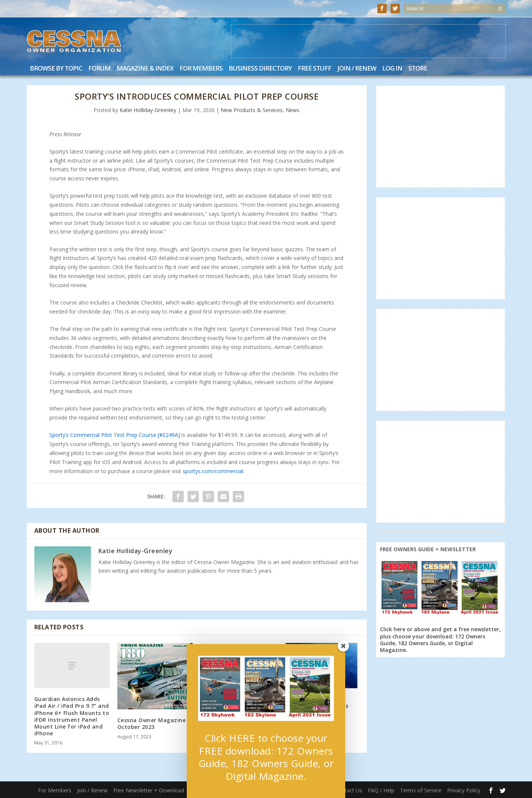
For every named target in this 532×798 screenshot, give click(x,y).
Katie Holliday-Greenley (148, 110)
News (293, 110)
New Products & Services (252, 110)
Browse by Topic (56, 69)
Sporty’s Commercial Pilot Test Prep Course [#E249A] (115, 435)
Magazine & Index (145, 69)
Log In (392, 69)
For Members (201, 69)
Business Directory (260, 69)
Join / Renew (357, 69)
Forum (99, 69)
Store (418, 69)
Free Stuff (314, 69)
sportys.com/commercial (213, 471)
